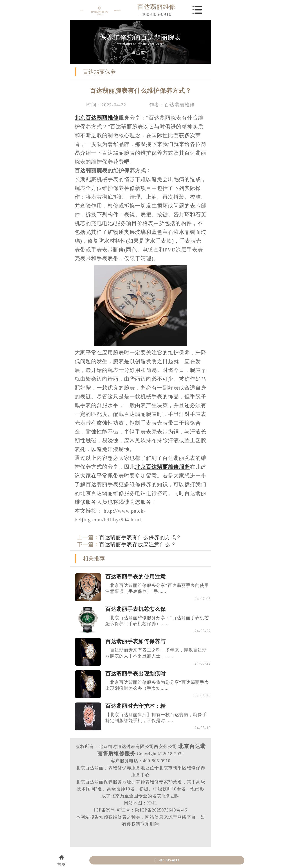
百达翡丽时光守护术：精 (136, 706)
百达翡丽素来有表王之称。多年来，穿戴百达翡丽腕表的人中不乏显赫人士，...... (156, 653)
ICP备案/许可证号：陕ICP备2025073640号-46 (140, 810)
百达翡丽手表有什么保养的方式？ (140, 537)
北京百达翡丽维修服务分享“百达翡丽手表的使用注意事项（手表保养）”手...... (157, 588)
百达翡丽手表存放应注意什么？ (138, 544)
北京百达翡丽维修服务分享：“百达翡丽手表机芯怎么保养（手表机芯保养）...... (157, 621)
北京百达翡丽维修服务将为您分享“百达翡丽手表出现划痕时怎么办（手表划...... (157, 685)
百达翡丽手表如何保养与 (136, 641)
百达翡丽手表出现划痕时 (136, 674)
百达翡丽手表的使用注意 (136, 577)
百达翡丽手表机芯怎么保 (136, 609)
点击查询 (140, 53)
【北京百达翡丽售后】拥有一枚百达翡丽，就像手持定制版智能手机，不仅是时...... (156, 718)
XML (152, 803)
